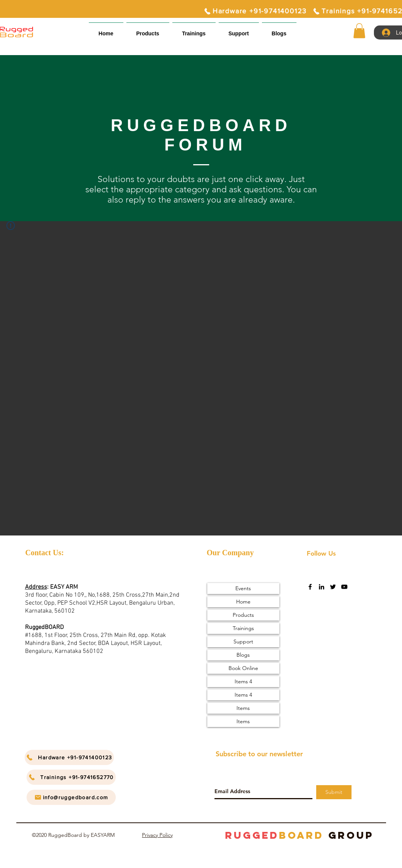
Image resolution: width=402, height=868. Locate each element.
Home (243, 602)
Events (243, 588)
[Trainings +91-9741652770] (71, 777)
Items (243, 708)
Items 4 (243, 681)
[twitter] (333, 587)
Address (36, 587)
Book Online (243, 668)
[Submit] (334, 792)
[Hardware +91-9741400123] (255, 11)
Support (243, 641)
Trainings (243, 628)
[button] (239, 30)
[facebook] (310, 587)
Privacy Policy (157, 835)
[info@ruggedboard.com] (71, 797)
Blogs (243, 655)
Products (243, 615)
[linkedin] (322, 587)
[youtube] (344, 587)
